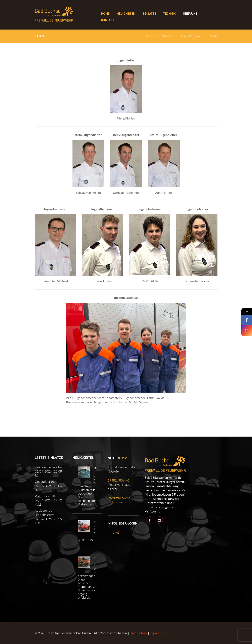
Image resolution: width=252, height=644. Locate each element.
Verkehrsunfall (45, 496)
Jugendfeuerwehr (192, 36)
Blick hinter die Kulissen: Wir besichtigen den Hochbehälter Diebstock (87, 486)
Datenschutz (139, 633)
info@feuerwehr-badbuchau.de (119, 500)
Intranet (113, 532)
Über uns (168, 36)
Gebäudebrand (45, 482)
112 (124, 458)
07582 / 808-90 (118, 480)
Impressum (157, 633)
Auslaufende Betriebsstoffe (45, 513)
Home (151, 36)
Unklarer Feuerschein (49, 467)
